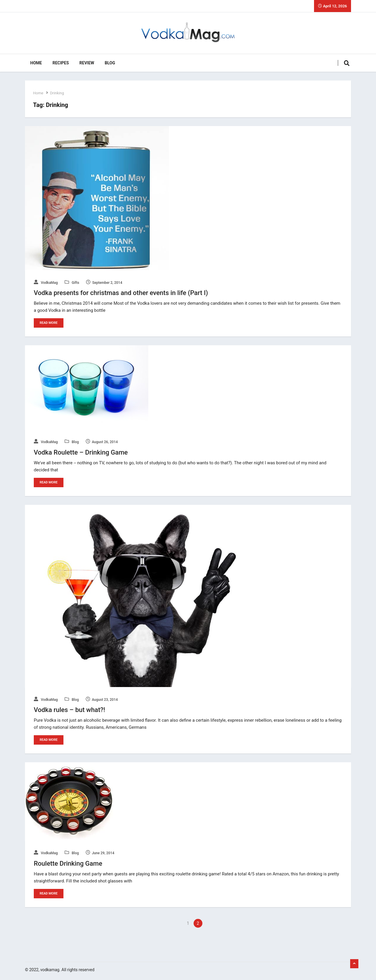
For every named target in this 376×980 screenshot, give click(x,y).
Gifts (72, 283)
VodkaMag (46, 283)
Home (36, 63)
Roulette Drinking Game (68, 863)
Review (87, 63)
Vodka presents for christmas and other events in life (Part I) (121, 293)
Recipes (61, 63)
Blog (110, 63)
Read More (49, 323)
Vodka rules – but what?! (69, 710)
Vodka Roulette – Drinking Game (81, 452)
